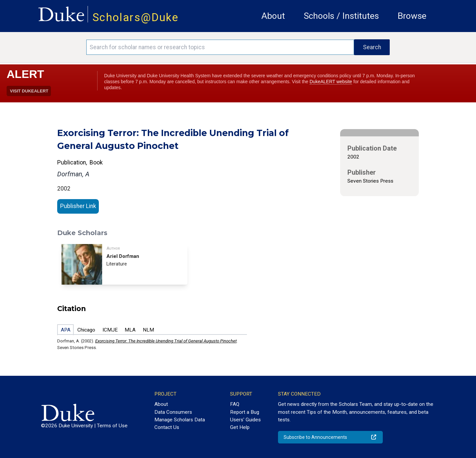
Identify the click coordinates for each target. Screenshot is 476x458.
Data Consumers (173, 412)
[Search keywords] (220, 47)
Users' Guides (245, 420)
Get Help (240, 427)
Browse (412, 16)
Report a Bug (245, 412)
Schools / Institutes (341, 16)
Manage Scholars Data (180, 420)
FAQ (235, 404)
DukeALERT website (331, 82)
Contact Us (167, 427)
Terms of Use (112, 426)
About (273, 16)
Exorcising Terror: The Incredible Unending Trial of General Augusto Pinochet (166, 341)
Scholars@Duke (136, 17)
